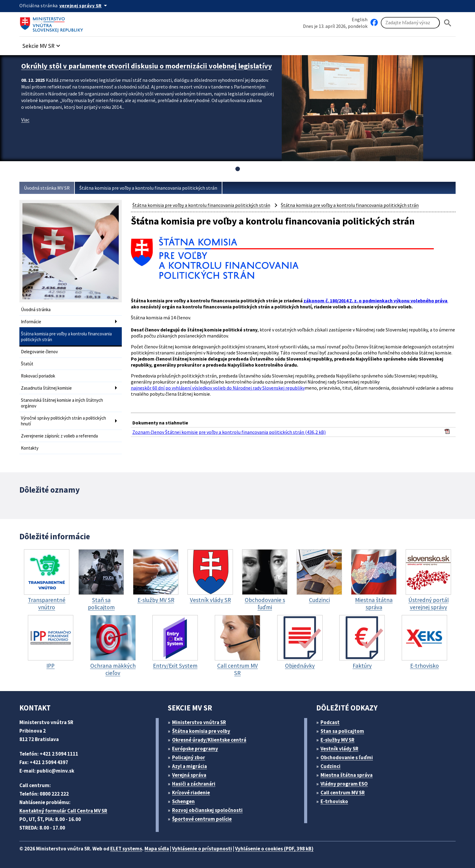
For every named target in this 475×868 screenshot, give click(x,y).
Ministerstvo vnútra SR (199, 722)
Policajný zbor (189, 757)
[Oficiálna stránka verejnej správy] (84, 5)
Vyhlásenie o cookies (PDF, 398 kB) (274, 849)
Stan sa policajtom (342, 731)
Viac (25, 120)
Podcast (330, 722)
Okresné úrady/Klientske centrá (209, 740)
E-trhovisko (334, 801)
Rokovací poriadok (38, 376)
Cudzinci (331, 766)
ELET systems (126, 849)
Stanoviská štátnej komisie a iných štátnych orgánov (62, 403)
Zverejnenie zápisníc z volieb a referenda (59, 436)
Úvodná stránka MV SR (47, 188)
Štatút (27, 364)
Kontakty (30, 448)
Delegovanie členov (39, 352)
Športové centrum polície (202, 819)
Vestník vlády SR (339, 749)
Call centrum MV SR (343, 793)
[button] (42, 44)
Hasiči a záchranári (194, 784)
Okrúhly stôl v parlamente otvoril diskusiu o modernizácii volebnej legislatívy (147, 66)
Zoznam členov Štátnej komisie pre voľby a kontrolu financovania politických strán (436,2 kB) (229, 432)
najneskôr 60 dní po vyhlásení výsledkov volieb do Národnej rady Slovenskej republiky (218, 388)
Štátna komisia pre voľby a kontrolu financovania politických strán (148, 188)
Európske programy (195, 749)
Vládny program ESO (344, 784)
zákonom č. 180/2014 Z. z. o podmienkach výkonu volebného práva (376, 301)
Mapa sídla (157, 849)
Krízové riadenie (191, 793)
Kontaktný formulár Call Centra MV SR (63, 811)
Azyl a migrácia (189, 766)
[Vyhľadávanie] (410, 23)
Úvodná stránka (36, 309)
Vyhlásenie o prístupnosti (202, 849)
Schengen (183, 801)
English (360, 19)
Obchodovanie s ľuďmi (347, 757)
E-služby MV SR (337, 740)
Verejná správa (189, 775)
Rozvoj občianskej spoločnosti (207, 810)
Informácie (31, 322)
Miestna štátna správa (347, 775)
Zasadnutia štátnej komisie (46, 388)
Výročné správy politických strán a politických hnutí (63, 421)
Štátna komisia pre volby (201, 731)
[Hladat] (448, 23)
